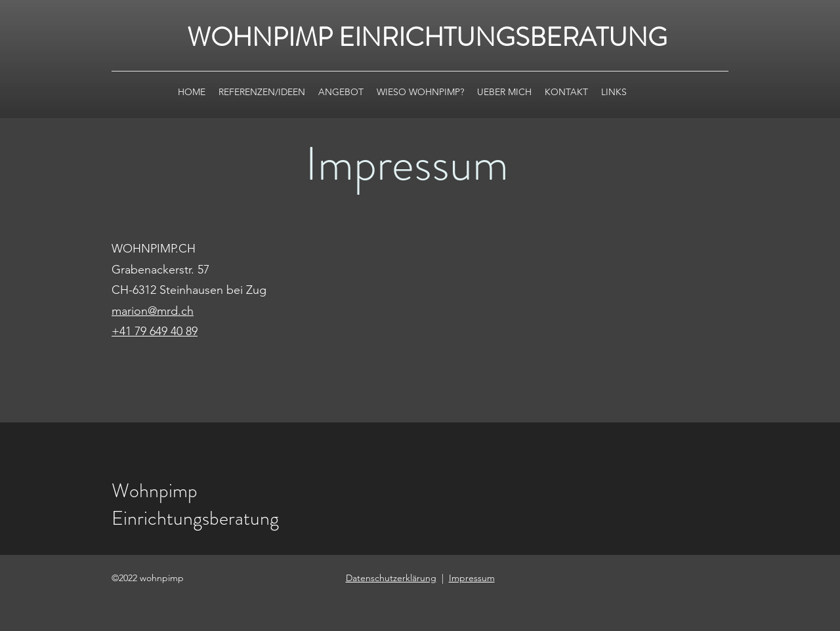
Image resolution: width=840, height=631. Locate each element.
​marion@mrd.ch (153, 311)
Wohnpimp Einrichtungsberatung (195, 504)
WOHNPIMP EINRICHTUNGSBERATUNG (427, 37)
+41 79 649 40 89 (155, 331)
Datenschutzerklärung (391, 578)
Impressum (472, 578)
